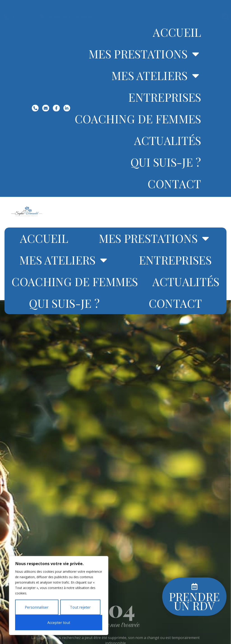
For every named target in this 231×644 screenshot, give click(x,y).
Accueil (177, 32)
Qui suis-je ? (166, 162)
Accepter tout (59, 623)
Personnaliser (37, 607)
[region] (59, 596)
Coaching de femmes (138, 119)
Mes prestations (145, 54)
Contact (174, 184)
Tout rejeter (80, 607)
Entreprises (165, 97)
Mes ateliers (156, 76)
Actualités (168, 140)
